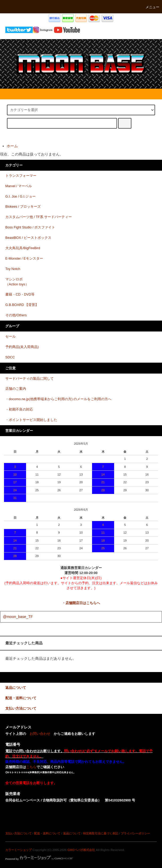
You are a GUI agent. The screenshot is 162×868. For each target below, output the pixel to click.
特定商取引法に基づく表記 (101, 833)
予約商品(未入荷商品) (22, 347)
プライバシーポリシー (135, 833)
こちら (31, 767)
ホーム (12, 146)
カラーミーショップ (18, 850)
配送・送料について (47, 833)
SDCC (10, 357)
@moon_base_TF (18, 617)
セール (11, 337)
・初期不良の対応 (19, 410)
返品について (72, 833)
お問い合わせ (40, 734)
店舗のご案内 (16, 389)
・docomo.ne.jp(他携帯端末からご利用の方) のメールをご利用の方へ (59, 399)
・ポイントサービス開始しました (31, 420)
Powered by (39, 859)
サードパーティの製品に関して (30, 379)
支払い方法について (18, 833)
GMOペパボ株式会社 (81, 850)
